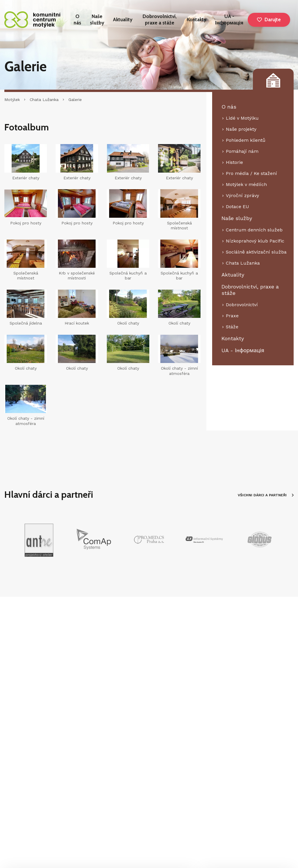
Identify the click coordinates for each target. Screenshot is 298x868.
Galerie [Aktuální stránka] (75, 100)
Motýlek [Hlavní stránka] (12, 100)
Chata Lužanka (44, 100)
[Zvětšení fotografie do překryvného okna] (179, 349)
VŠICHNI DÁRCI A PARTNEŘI (266, 495)
